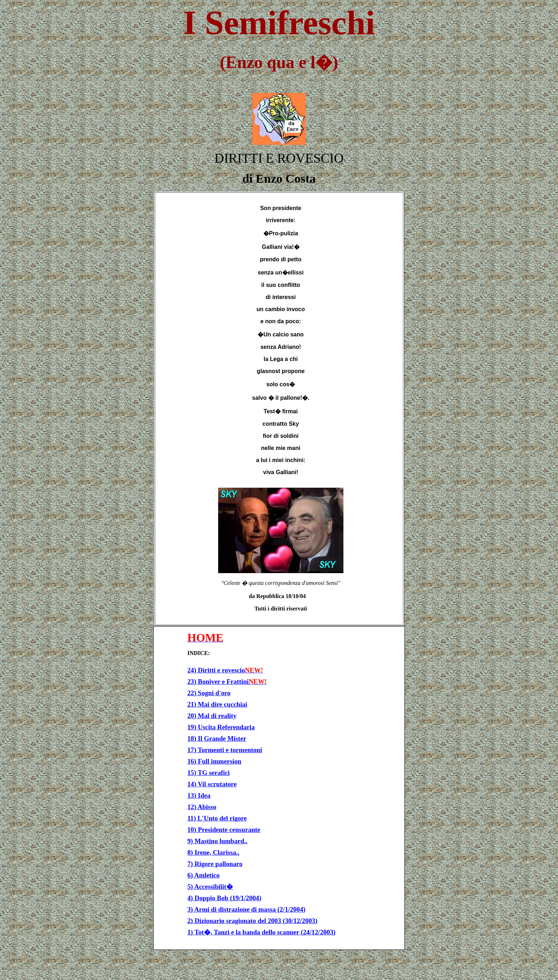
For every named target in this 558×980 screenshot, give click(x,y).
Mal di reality (217, 716)
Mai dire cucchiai (223, 704)
